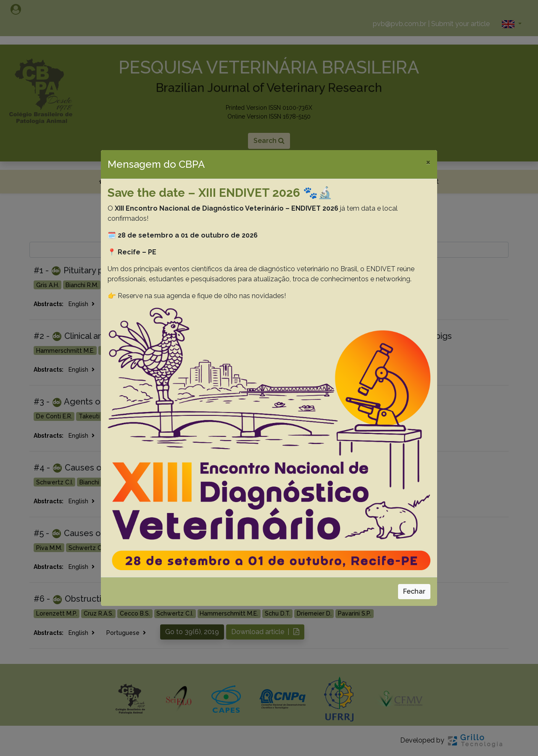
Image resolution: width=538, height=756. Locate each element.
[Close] (428, 162)
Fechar (414, 591)
